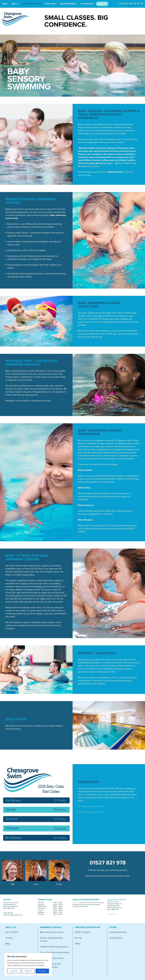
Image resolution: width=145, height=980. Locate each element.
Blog (8, 944)
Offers (78, 944)
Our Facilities (12, 932)
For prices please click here (91, 806)
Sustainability (116, 938)
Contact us (76, 903)
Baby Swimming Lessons (52, 932)
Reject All (28, 971)
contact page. (85, 175)
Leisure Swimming (118, 932)
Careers (9, 938)
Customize (14, 971)
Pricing (78, 938)
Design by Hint (112, 914)
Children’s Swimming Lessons (54, 947)
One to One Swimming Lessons (55, 952)
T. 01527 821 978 (125, 4)
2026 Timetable (82, 932)
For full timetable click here (91, 812)
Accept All (42, 971)
